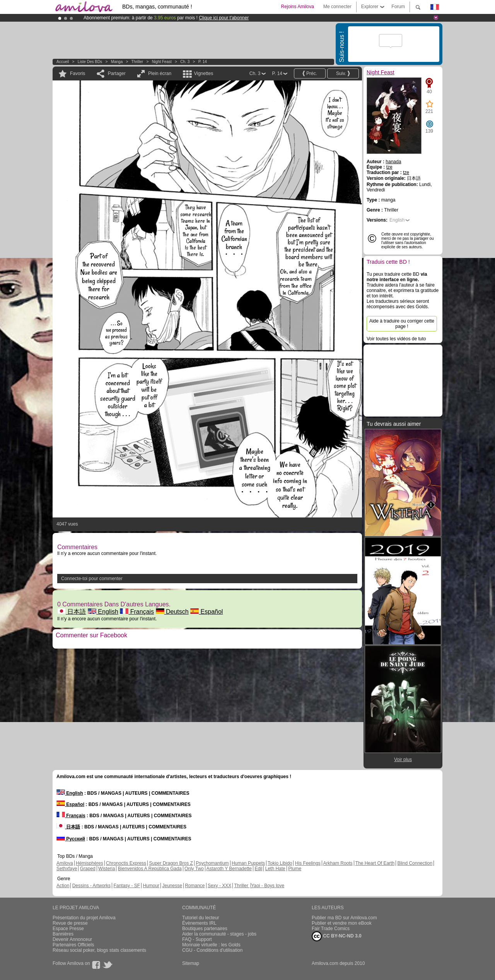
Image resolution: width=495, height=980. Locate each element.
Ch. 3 (185, 62)
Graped (88, 869)
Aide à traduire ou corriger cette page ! (402, 324)
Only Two (194, 869)
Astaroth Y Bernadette (229, 869)
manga (117, 62)
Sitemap (191, 963)
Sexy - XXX (219, 886)
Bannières (63, 934)
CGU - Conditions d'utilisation (212, 950)
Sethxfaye (67, 869)
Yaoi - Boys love (268, 886)
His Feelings (308, 863)
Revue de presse (70, 923)
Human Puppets (248, 863)
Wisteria (107, 869)
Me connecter (337, 7)
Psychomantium (212, 863)
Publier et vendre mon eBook (342, 923)
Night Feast (162, 62)
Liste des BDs (90, 62)
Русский (71, 839)
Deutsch (172, 612)
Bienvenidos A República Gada (150, 869)
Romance (195, 886)
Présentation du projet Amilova (84, 918)
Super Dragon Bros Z (171, 863)
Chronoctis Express (126, 863)
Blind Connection (415, 863)
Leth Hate (275, 869)
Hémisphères (90, 863)
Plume (295, 869)
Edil (258, 869)
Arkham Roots (338, 863)
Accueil (63, 62)
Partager (117, 73)
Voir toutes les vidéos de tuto (396, 339)
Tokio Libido (280, 863)
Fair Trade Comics (331, 929)
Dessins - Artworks (91, 886)
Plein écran (160, 73)
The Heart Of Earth (375, 863)
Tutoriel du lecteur (201, 918)
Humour (151, 886)
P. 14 (203, 62)
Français (137, 612)
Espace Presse (68, 929)
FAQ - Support (197, 939)
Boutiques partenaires (205, 929)
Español (207, 612)
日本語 (72, 612)
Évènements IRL (199, 923)
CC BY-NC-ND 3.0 (337, 936)
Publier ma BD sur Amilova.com (344, 918)
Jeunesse (172, 886)
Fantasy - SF (127, 886)
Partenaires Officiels (73, 945)
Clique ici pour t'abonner (224, 18)
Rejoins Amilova (298, 7)
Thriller (138, 62)
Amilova (65, 863)
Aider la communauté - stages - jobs (219, 934)
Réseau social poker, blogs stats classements (99, 950)
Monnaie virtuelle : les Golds (211, 945)
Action (63, 886)
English (103, 612)
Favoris (78, 73)
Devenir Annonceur (72, 939)
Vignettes (203, 73)
